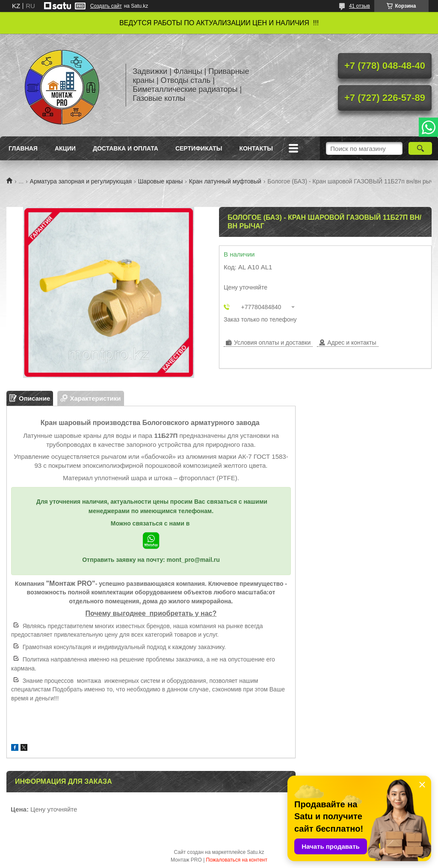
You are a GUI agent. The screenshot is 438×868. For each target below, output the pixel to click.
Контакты (256, 148)
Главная (23, 148)
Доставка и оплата (126, 148)
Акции (65, 148)
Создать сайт (106, 6)
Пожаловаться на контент (237, 860)
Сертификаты (199, 148)
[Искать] (420, 148)
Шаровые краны (161, 181)
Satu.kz (255, 852)
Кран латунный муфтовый (225, 181)
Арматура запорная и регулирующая (81, 181)
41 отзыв (360, 6)
